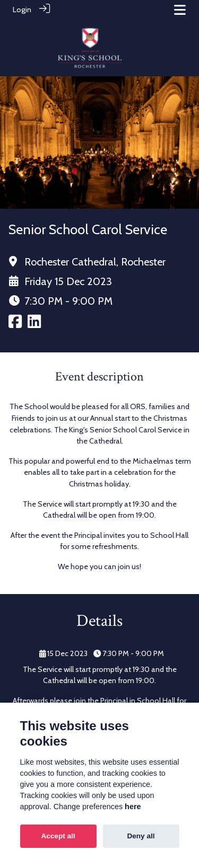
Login (22, 10)
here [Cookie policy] (133, 807)
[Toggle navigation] (180, 10)
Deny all (141, 836)
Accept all (58, 836)
